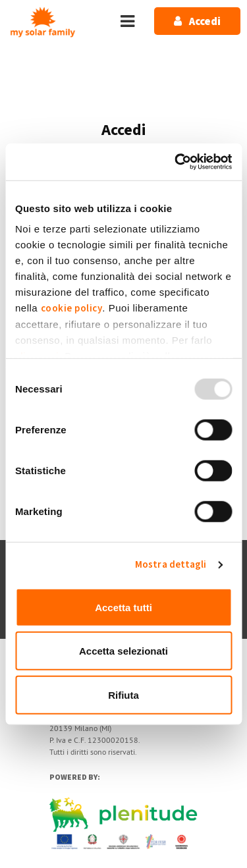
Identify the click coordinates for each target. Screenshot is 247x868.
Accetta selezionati (123, 651)
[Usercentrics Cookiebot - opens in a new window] (176, 162)
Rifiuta (123, 694)
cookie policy (72, 309)
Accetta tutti (123, 607)
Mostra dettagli (171, 565)
